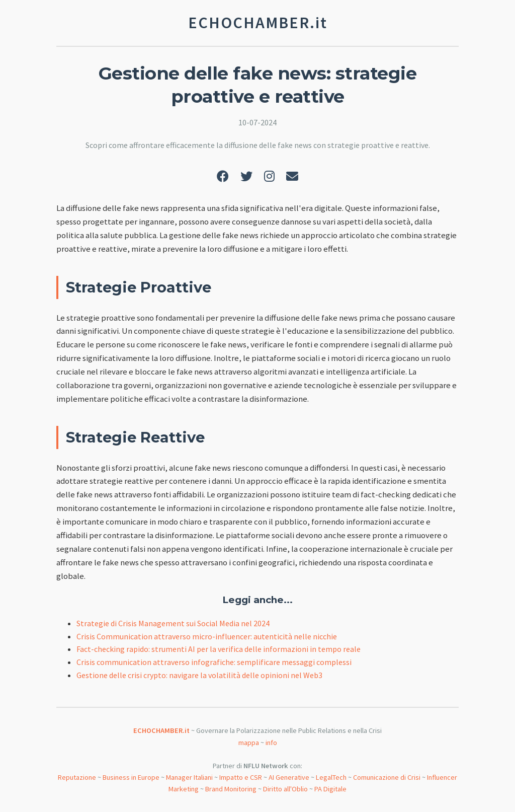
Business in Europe (131, 777)
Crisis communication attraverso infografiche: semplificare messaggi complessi (214, 662)
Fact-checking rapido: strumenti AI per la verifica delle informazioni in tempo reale (219, 649)
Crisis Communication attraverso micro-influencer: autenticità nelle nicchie (207, 636)
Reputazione (77, 777)
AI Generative (289, 777)
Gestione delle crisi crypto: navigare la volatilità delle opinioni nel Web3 (199, 675)
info (271, 743)
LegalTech (331, 777)
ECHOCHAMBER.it (161, 730)
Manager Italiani (189, 777)
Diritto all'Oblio (285, 789)
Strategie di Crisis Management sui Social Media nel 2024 (173, 623)
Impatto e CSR (241, 777)
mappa (249, 743)
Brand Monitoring (231, 789)
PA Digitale (330, 789)
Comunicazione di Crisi (387, 777)
